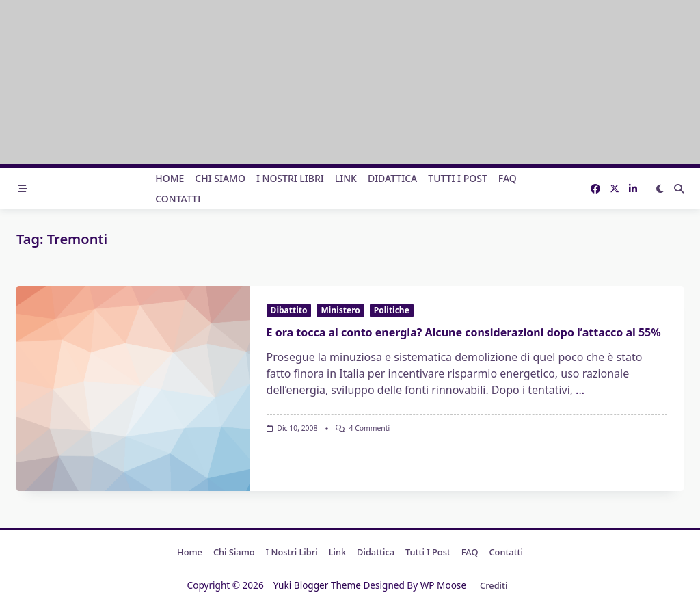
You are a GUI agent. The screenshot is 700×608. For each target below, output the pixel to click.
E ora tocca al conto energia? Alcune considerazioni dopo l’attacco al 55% (464, 332)
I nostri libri (290, 178)
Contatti (178, 199)
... (580, 390)
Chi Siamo (220, 178)
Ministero (340, 310)
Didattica (392, 178)
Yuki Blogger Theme (317, 585)
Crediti (494, 585)
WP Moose (443, 585)
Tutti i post (458, 178)
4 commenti (370, 428)
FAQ (508, 178)
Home (170, 178)
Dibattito (289, 310)
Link (346, 178)
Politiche (392, 310)
